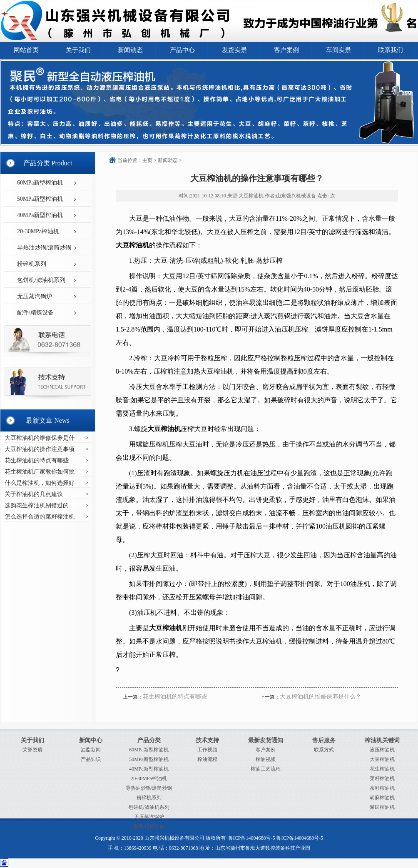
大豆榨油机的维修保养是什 (40, 438)
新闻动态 (130, 50)
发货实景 (234, 50)
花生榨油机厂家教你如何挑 (40, 472)
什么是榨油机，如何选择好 (40, 483)
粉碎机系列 (32, 264)
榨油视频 (266, 759)
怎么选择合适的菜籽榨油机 (40, 517)
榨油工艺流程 (266, 769)
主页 (147, 160)
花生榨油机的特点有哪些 (37, 460)
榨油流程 (207, 759)
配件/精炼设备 (35, 313)
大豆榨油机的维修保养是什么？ (321, 697)
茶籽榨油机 (382, 788)
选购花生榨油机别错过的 (37, 505)
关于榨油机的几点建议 (34, 494)
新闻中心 (91, 740)
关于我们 (78, 50)
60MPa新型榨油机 (40, 183)
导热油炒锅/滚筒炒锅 (44, 248)
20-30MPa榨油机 (38, 231)
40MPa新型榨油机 (40, 215)
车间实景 (338, 50)
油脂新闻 (91, 750)
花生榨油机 (382, 769)
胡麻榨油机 (382, 798)
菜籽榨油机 (382, 778)
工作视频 (207, 750)
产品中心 (182, 50)
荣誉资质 (32, 750)
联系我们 (391, 50)
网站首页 (26, 50)
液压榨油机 (382, 750)
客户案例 (286, 50)
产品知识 (91, 759)
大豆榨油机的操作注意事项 (40, 449)
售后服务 (324, 740)
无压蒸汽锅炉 (35, 296)
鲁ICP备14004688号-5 (252, 838)
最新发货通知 (266, 740)
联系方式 (324, 750)
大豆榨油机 (382, 759)
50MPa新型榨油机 (40, 199)
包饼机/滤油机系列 (41, 280)
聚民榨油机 (382, 807)
